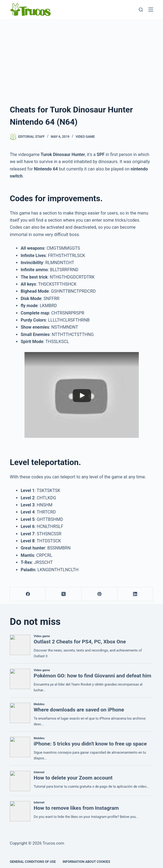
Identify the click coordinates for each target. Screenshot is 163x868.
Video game (85, 137)
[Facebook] (28, 594)
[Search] (141, 10)
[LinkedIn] (136, 594)
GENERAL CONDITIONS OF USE (33, 862)
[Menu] (151, 10)
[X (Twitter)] (64, 594)
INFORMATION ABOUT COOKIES (86, 862)
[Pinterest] (100, 594)
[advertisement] (81, 60)
